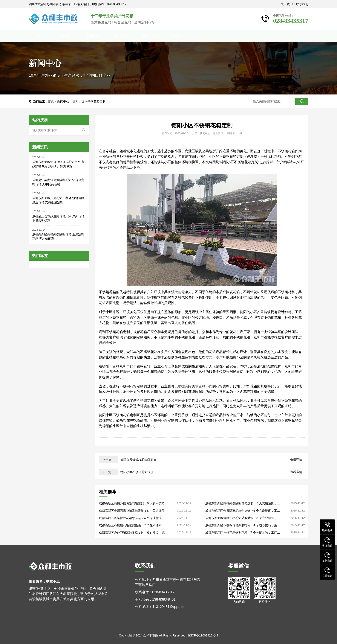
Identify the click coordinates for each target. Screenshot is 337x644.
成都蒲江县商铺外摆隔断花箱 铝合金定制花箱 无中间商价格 (58, 182)
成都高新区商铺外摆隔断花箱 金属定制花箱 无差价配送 (58, 236)
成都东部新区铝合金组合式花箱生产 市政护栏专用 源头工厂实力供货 (58, 164)
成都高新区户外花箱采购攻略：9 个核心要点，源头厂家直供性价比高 (133, 533)
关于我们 (287, 4)
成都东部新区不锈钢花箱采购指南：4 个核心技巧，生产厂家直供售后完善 (243, 525)
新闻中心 (150, 36)
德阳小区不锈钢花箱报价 (137, 472)
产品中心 (93, 36)
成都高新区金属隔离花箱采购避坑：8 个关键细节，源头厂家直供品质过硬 (133, 511)
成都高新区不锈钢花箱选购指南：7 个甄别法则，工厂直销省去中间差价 (133, 525)
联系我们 (302, 4)
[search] (302, 101)
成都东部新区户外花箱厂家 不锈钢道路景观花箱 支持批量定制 (58, 200)
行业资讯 (218, 133)
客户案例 (121, 36)
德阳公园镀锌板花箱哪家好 (138, 460)
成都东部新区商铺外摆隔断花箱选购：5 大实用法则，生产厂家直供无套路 (243, 503)
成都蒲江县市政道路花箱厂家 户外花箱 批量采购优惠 (58, 218)
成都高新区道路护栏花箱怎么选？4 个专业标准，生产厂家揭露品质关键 (133, 518)
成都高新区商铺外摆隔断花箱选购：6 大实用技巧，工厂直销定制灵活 (133, 503)
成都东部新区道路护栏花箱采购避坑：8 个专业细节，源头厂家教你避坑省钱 (243, 518)
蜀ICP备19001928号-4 (203, 635)
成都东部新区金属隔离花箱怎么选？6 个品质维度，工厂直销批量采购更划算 (243, 511)
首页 (40, 36)
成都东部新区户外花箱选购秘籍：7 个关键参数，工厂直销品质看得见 (243, 533)
